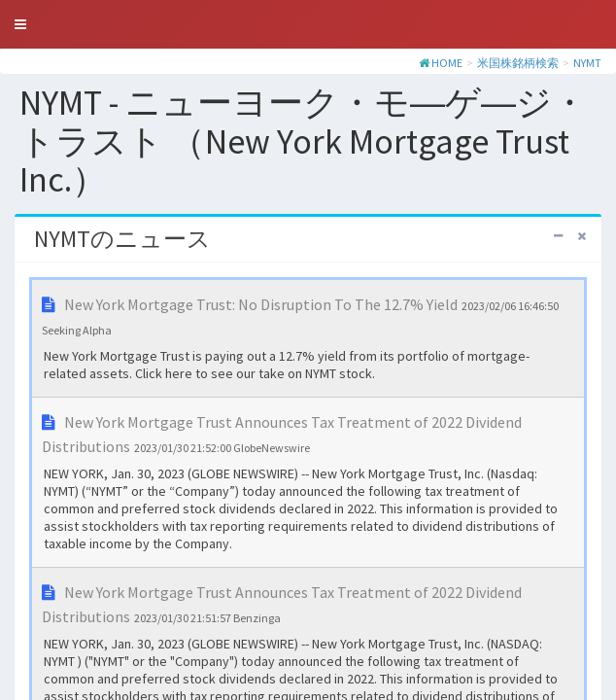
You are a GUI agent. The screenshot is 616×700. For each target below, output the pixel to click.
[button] (20, 24)
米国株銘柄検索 (518, 63)
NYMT (587, 63)
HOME (447, 63)
